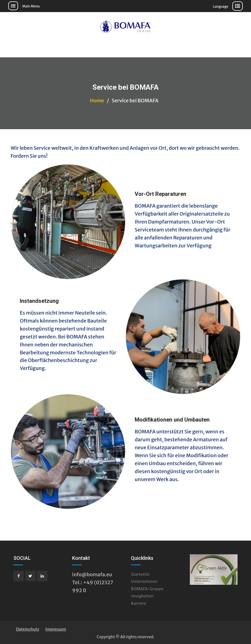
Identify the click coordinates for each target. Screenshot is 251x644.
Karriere (138, 603)
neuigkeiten (142, 596)
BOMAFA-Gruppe (147, 589)
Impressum (56, 629)
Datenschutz (27, 629)
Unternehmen (144, 581)
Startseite (140, 574)
